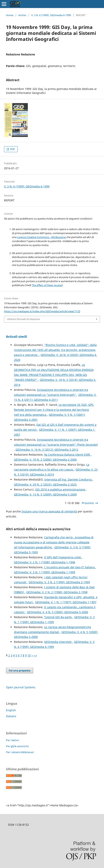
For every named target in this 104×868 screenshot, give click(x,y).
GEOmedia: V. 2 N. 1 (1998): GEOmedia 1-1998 (45, 562)
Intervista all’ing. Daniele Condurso (68, 479)
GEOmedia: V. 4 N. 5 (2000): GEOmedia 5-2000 (57, 612)
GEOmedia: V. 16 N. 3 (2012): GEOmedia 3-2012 (47, 450)
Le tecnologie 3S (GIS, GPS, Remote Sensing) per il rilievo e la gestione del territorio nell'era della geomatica (54, 410)
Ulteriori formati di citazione (23, 319)
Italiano (11, 716)
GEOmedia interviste (58, 642)
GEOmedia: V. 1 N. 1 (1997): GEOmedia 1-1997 (66, 602)
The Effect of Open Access (47, 285)
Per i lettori (12, 740)
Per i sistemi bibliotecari (20, 752)
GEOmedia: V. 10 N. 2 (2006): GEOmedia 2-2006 (45, 460)
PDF (12, 149)
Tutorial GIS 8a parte (58, 617)
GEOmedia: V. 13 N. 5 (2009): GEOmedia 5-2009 (45, 494)
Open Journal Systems (21, 687)
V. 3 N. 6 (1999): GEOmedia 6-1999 (51, 15)
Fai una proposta (20, 670)
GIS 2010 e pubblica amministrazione (61, 489)
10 (29, 655)
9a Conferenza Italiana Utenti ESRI (68, 455)
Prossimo (88, 503)
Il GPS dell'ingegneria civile (63, 557)
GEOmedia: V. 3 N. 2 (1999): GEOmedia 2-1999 (59, 582)
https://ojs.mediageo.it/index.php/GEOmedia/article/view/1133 (42, 311)
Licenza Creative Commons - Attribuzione (41, 237)
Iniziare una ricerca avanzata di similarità (49, 511)
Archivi (22, 15)
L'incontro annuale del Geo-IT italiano (70, 567)
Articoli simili (17, 337)
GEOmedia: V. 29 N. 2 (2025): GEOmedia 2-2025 (45, 484)
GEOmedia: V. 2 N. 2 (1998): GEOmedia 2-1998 (57, 592)
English (11, 710)
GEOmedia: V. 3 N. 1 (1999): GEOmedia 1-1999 (45, 572)
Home (10, 15)
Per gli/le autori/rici (17, 746)
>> (35, 655)
